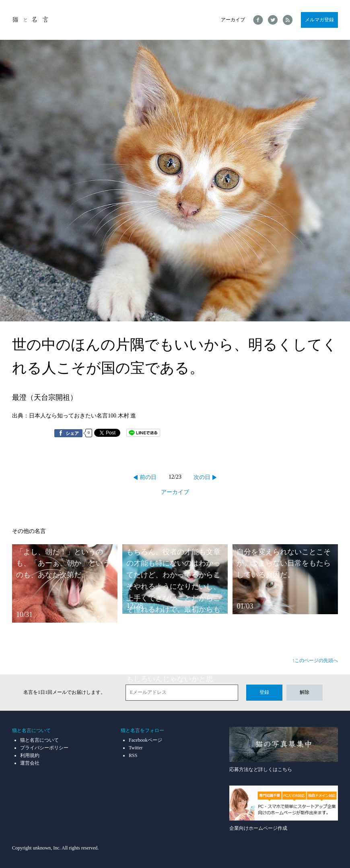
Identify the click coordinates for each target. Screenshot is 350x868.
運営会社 (30, 763)
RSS (133, 755)
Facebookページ (145, 740)
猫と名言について (39, 740)
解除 (305, 692)
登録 (264, 692)
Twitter (136, 748)
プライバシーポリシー (44, 748)
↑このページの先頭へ (315, 660)
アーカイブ (233, 20)
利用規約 (30, 755)
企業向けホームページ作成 (284, 808)
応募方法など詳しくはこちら (284, 750)
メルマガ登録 (319, 20)
